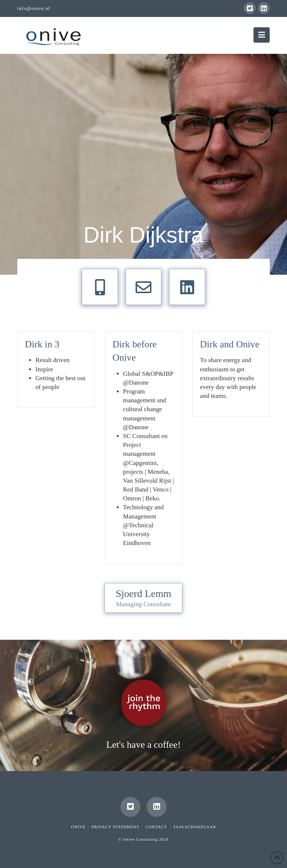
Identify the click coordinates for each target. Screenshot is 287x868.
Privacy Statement (116, 827)
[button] (262, 35)
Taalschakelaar (195, 827)
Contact (156, 827)
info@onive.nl (34, 8)
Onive (78, 827)
